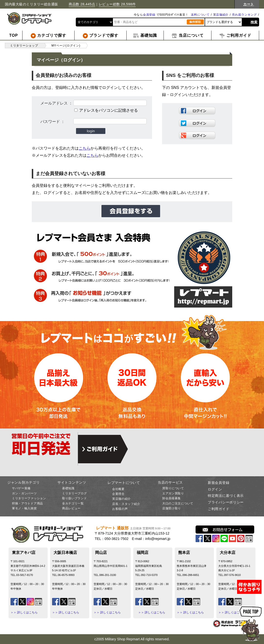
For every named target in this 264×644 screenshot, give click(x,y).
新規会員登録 (219, 483)
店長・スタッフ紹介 (126, 504)
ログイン (215, 489)
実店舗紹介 (221, 15)
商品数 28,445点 (82, 4)
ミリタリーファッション (29, 498)
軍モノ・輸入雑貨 (24, 508)
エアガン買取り (173, 493)
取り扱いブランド (75, 498)
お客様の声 (120, 509)
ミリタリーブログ (75, 493)
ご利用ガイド (219, 509)
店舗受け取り (172, 508)
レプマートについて (124, 483)
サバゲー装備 (21, 488)
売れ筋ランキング (244, 15)
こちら (85, 148)
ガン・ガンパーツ (24, 493)
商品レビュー (71, 508)
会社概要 (118, 489)
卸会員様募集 (172, 498)
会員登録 (149, 15)
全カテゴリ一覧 (73, 503)
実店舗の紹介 (121, 499)
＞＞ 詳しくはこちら (24, 612)
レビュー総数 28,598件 (117, 4)
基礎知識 (68, 488)
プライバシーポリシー (226, 502)
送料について (200, 15)
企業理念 (118, 494)
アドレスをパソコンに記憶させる (109, 110)
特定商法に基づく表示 (226, 496)
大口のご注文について (178, 503)
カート (249, 4)
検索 (254, 22)
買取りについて (173, 488)
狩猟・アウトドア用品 (27, 503)
